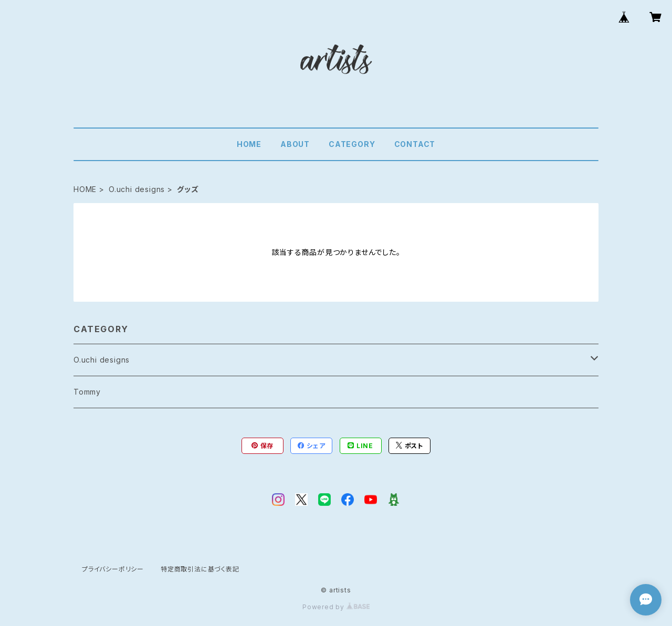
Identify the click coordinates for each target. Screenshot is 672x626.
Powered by (336, 607)
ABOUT (295, 144)
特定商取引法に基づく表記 (200, 569)
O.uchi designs (137, 189)
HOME (249, 144)
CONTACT (415, 144)
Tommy (87, 392)
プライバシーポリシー (113, 569)
